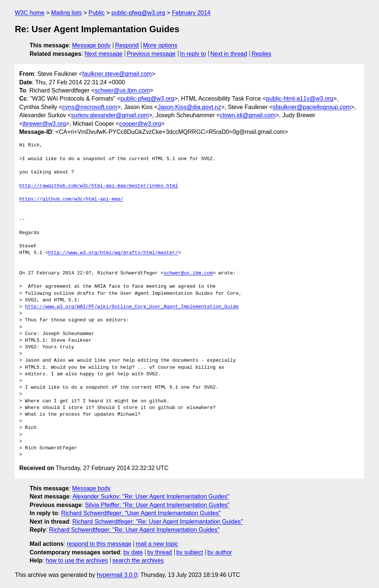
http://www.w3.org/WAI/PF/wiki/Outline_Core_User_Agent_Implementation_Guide (132, 307)
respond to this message (99, 544)
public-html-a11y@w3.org (300, 99)
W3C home (30, 13)
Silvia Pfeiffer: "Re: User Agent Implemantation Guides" (157, 505)
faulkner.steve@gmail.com (117, 74)
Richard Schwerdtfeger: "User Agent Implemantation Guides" (141, 513)
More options (160, 45)
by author (220, 552)
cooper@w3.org (140, 124)
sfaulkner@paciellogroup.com (312, 107)
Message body (91, 45)
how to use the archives (77, 560)
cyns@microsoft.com (90, 107)
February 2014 (191, 13)
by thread (160, 552)
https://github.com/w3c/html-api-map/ (71, 199)
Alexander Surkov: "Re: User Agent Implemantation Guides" (151, 496)
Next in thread (229, 54)
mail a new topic (157, 544)
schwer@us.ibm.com (122, 90)
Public (97, 13)
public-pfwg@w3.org (138, 13)
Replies (261, 54)
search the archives (138, 560)
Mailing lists (66, 13)
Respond (127, 45)
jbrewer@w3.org (44, 124)
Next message (104, 54)
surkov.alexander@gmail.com (110, 115)
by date (133, 552)
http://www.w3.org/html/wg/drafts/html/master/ (113, 253)
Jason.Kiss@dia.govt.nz (189, 107)
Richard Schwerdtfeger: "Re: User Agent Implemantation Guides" (158, 522)
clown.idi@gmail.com (248, 115)
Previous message (151, 54)
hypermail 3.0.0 (117, 575)
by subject (189, 552)
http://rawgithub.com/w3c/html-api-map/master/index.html (99, 186)
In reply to (193, 54)
